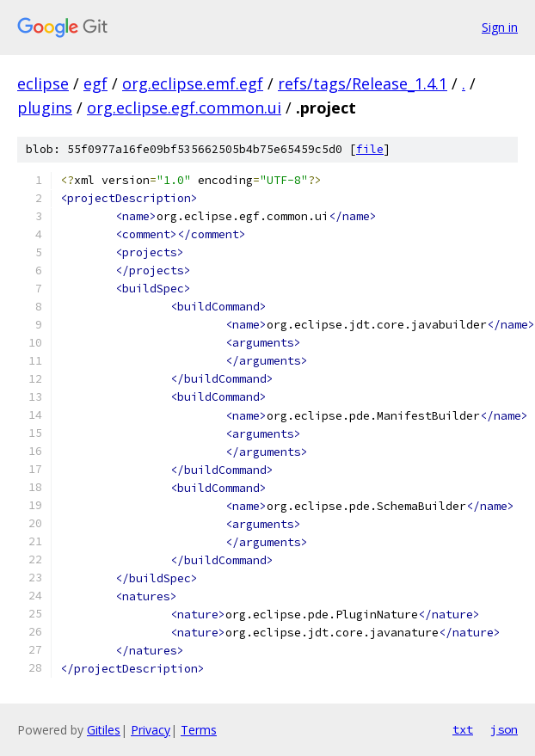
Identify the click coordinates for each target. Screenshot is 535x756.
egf (95, 83)
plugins (45, 108)
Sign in (500, 27)
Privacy (151, 730)
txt (463, 729)
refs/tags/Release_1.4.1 (363, 83)
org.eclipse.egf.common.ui (184, 108)
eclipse (43, 83)
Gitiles (104, 730)
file (370, 149)
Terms (199, 730)
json (504, 729)
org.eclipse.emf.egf (193, 83)
